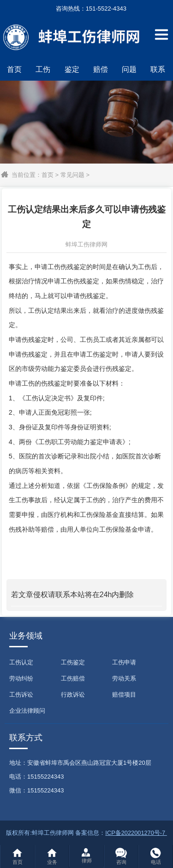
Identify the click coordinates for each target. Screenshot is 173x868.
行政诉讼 (73, 695)
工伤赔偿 (73, 678)
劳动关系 (124, 678)
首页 (14, 69)
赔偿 (101, 69)
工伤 (43, 69)
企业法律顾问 (27, 711)
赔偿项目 (124, 695)
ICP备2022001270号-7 (136, 833)
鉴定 (72, 69)
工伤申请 (124, 662)
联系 (158, 69)
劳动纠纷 (21, 678)
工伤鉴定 (73, 662)
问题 (129, 69)
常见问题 (72, 175)
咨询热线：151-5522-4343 (86, 9)
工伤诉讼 (21, 695)
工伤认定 (21, 662)
